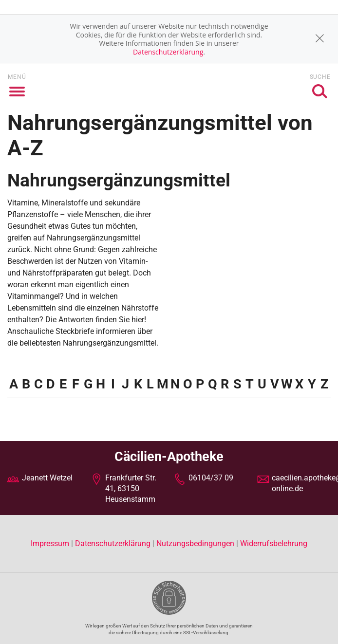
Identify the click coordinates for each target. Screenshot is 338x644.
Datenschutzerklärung (168, 52)
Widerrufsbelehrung (274, 543)
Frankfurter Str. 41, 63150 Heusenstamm (131, 489)
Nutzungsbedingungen (195, 543)
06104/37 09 (211, 478)
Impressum (51, 543)
